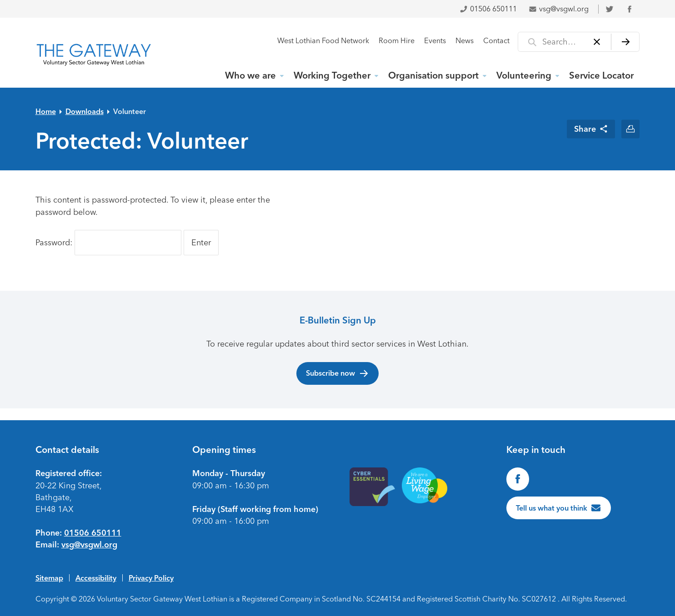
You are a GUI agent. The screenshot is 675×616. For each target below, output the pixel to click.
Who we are (250, 75)
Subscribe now (337, 373)
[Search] (625, 42)
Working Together (332, 75)
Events (435, 41)
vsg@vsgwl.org (559, 9)
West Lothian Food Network (323, 41)
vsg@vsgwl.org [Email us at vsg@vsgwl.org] (89, 545)
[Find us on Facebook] (518, 479)
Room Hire (397, 41)
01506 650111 (488, 9)
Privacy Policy (151, 578)
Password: (108, 243)
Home (46, 111)
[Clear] (597, 42)
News (465, 41)
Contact (496, 41)
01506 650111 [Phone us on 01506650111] (93, 533)
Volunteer (130, 111)
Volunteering (524, 75)
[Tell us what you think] (559, 508)
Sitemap (49, 578)
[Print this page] (631, 129)
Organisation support (433, 75)
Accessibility (96, 578)
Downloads (85, 111)
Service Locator (601, 75)
